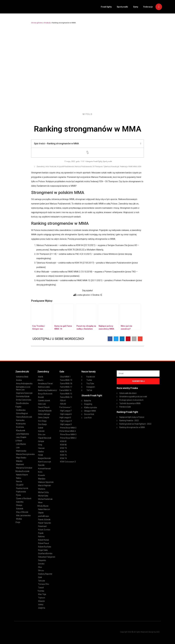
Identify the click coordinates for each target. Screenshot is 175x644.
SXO (158, 632)
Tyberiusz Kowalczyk (111, 167)
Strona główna (37, 23)
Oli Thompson (98, 167)
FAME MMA (133, 167)
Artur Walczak (51, 167)
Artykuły (47, 23)
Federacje (148, 7)
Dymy (136, 7)
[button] (110, 339)
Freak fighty (106, 7)
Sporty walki (122, 7)
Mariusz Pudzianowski (83, 167)
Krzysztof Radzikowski (65, 167)
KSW (140, 167)
